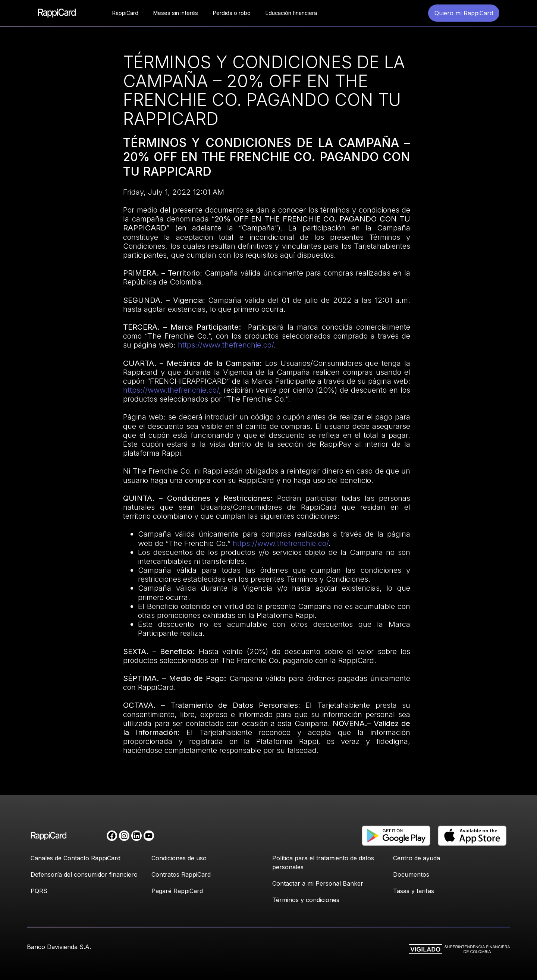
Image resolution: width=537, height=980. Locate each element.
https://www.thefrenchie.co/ (225, 345)
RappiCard (125, 13)
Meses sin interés (176, 13)
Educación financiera (291, 13)
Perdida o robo (232, 13)
